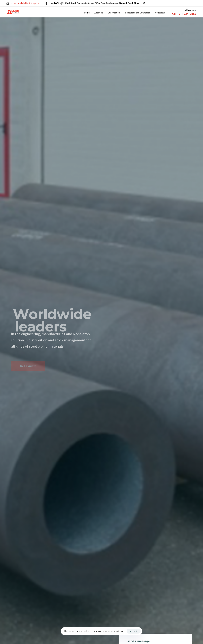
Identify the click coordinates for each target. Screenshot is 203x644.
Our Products (114, 13)
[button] (144, 3)
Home (87, 13)
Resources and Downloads (138, 13)
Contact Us (160, 13)
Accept (134, 631)
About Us (99, 13)
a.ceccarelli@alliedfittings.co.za (26, 3)
